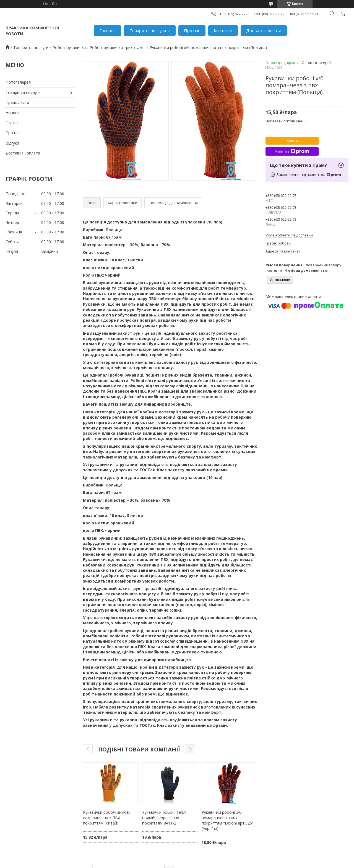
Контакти (223, 30)
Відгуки (12, 143)
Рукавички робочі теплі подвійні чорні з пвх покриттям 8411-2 (164, 818)
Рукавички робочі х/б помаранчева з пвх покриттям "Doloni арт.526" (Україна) (228, 820)
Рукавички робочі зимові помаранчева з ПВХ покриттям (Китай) (106, 818)
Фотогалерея (18, 82)
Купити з (292, 151)
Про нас (192, 30)
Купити (292, 141)
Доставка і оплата (264, 30)
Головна (107, 30)
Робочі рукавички (69, 47)
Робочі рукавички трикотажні (118, 47)
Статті (12, 123)
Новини (13, 113)
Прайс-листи (17, 102)
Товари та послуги (148, 30)
